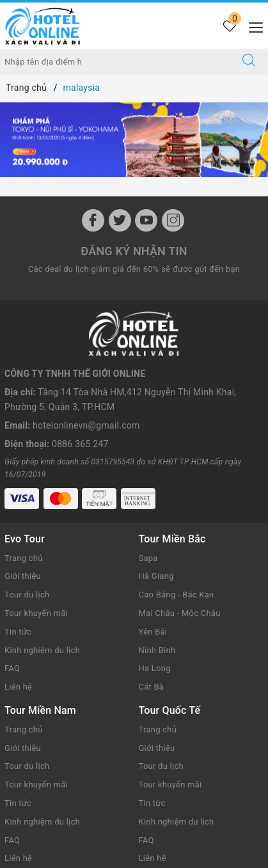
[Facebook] (93, 220)
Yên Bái (153, 632)
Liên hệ (18, 687)
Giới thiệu (23, 576)
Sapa (148, 558)
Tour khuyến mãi (36, 613)
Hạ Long (155, 668)
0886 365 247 (80, 444)
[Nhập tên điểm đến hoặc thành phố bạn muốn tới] (115, 61)
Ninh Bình (157, 650)
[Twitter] (120, 220)
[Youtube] (146, 220)
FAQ (12, 668)
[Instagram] (173, 220)
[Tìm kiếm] (249, 61)
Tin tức (18, 632)
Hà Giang (156, 576)
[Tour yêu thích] (229, 27)
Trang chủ (24, 558)
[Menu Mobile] (252, 26)
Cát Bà (152, 687)
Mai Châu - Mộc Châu (180, 613)
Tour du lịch (27, 595)
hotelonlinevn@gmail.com (86, 425)
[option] (134, 140)
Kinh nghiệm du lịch (42, 650)
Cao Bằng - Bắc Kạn (177, 595)
